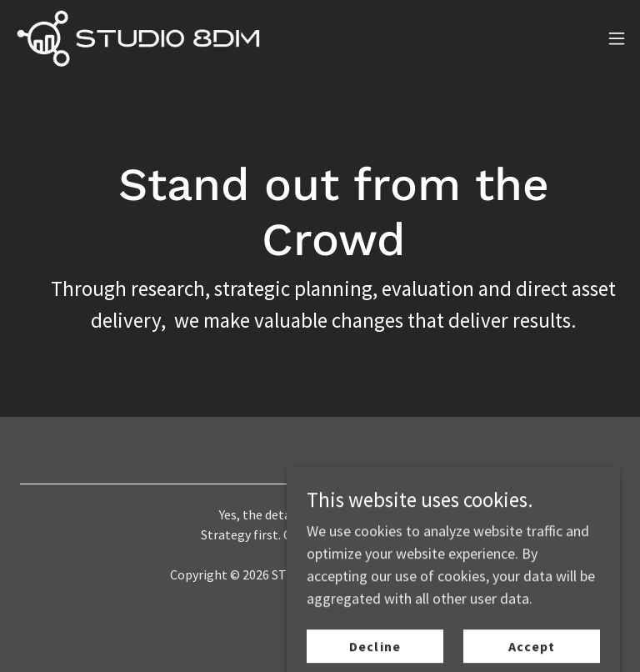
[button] (617, 38)
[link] (137, 38)
